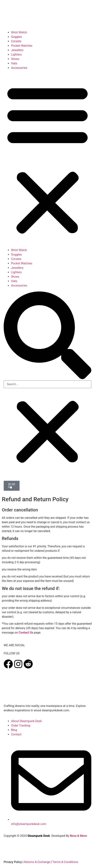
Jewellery (17, 50)
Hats (14, 63)
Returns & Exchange (37, 862)
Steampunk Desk (39, 836)
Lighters (16, 55)
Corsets (16, 41)
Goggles (17, 37)
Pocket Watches (22, 46)
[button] (47, 159)
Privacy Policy (13, 862)
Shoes (15, 59)
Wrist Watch (19, 32)
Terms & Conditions (65, 862)
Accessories (19, 68)
